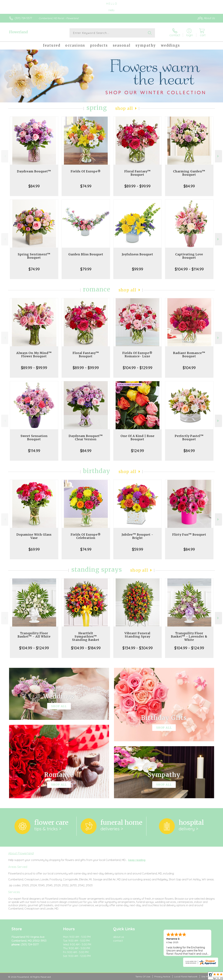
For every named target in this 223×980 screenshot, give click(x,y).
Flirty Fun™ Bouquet (189, 535)
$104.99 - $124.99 (34, 648)
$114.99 (34, 451)
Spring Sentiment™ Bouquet (34, 256)
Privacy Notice (162, 977)
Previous (5, 156)
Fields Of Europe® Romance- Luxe (137, 355)
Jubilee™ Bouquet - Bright (138, 536)
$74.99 (86, 186)
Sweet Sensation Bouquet (34, 438)
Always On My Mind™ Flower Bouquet (34, 355)
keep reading (137, 860)
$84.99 (34, 186)
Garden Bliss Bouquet (86, 254)
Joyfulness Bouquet (138, 254)
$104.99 (189, 368)
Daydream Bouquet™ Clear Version (86, 438)
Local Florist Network (186, 977)
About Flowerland (21, 853)
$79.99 (86, 269)
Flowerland (18, 32)
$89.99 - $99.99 (137, 186)
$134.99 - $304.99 (138, 648)
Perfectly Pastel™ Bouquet (189, 438)
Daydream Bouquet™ (34, 171)
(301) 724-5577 (23, 18)
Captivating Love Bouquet (189, 256)
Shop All (124, 108)
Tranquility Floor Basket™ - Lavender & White (189, 636)
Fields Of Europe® (86, 171)
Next (218, 156)
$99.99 (138, 269)
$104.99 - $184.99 (86, 648)
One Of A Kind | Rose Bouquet (138, 438)
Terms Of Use (143, 977)
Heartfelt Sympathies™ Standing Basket (86, 636)
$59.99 (138, 549)
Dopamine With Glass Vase (34, 536)
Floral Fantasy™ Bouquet (138, 173)
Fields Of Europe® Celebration (86, 536)
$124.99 (137, 451)
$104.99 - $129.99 (138, 368)
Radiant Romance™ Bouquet (189, 355)
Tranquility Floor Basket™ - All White (34, 635)
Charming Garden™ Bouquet (189, 173)
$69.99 (34, 549)
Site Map (206, 977)
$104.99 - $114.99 (189, 269)
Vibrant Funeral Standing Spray (137, 635)
